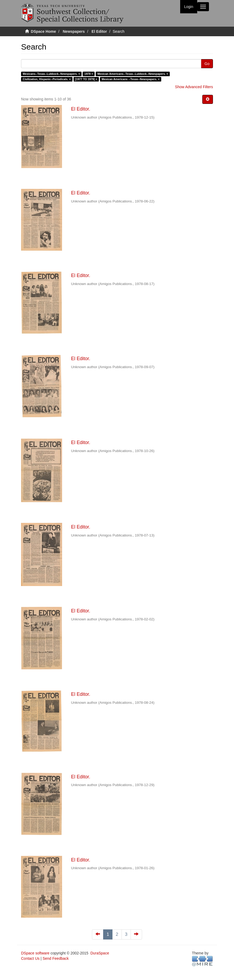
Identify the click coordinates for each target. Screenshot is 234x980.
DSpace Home (43, 31)
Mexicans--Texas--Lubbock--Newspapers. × (51, 74)
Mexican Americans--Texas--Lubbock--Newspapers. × (133, 74)
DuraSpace (100, 953)
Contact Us (30, 958)
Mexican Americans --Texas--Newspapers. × (130, 79)
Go (207, 64)
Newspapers (74, 31)
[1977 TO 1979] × (86, 79)
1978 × (89, 74)
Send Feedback (56, 958)
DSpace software (35, 953)
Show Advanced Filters (194, 87)
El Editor (99, 31)
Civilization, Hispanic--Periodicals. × (47, 79)
